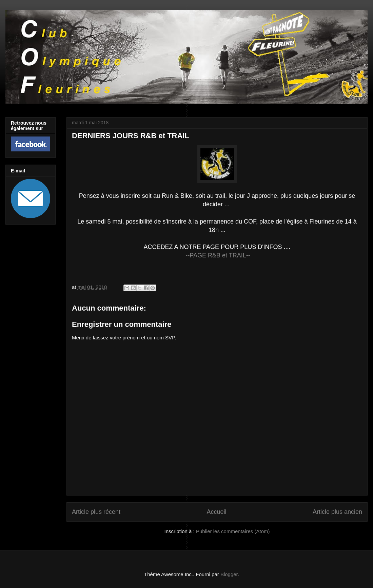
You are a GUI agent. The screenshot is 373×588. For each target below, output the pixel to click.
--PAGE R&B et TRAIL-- (218, 255)
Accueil (216, 512)
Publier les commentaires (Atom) (233, 531)
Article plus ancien (337, 512)
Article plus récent (96, 512)
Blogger (229, 574)
